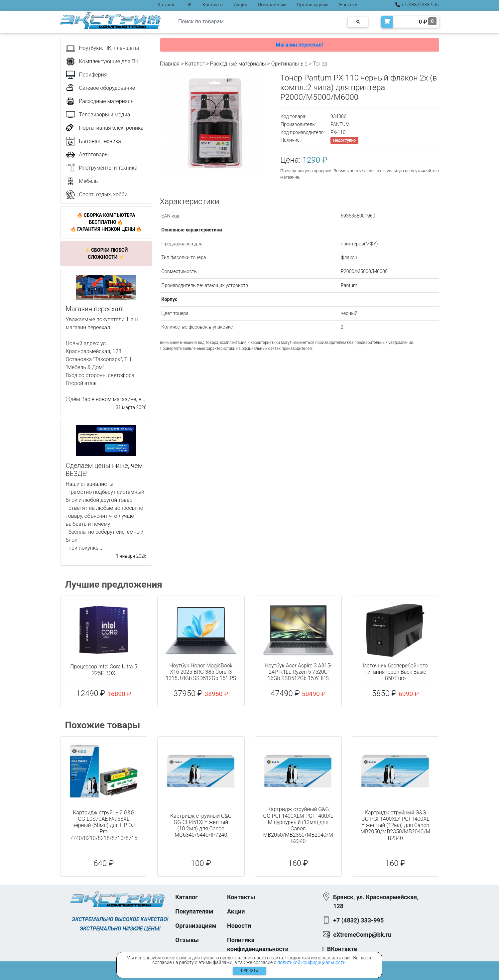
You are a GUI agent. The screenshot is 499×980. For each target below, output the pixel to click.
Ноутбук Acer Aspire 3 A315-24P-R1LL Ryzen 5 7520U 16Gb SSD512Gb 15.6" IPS (298, 672)
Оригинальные (289, 64)
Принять (249, 971)
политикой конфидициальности (311, 962)
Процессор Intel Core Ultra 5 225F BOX (104, 670)
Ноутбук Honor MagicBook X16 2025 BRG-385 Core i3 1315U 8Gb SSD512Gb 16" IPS (201, 672)
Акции (241, 5)
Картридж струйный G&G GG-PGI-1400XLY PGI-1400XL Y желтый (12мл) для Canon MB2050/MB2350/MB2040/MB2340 (395, 825)
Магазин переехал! (299, 45)
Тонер (320, 64)
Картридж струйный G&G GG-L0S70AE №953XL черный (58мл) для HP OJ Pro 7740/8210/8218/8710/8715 (104, 825)
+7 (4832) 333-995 (417, 5)
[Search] (260, 22)
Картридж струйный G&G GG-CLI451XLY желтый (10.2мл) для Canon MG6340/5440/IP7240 (201, 826)
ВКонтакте (342, 949)
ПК (189, 5)
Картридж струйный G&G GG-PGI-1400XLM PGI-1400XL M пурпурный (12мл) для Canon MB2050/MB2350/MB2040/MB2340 (298, 825)
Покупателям (272, 5)
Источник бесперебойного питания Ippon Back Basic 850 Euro (395, 672)
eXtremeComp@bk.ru (362, 935)
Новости (348, 5)
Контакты (213, 5)
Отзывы (187, 940)
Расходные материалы (238, 64)
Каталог (166, 5)
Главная (170, 64)
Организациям (313, 5)
